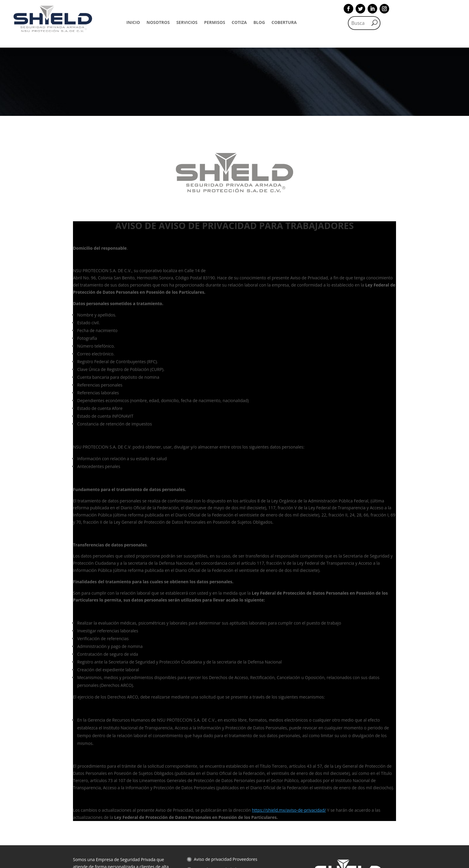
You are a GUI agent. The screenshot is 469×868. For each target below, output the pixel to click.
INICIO (133, 23)
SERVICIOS (187, 23)
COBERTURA (284, 23)
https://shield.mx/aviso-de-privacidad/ (289, 742)
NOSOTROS (158, 23)
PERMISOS (214, 23)
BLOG (259, 23)
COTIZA (239, 23)
